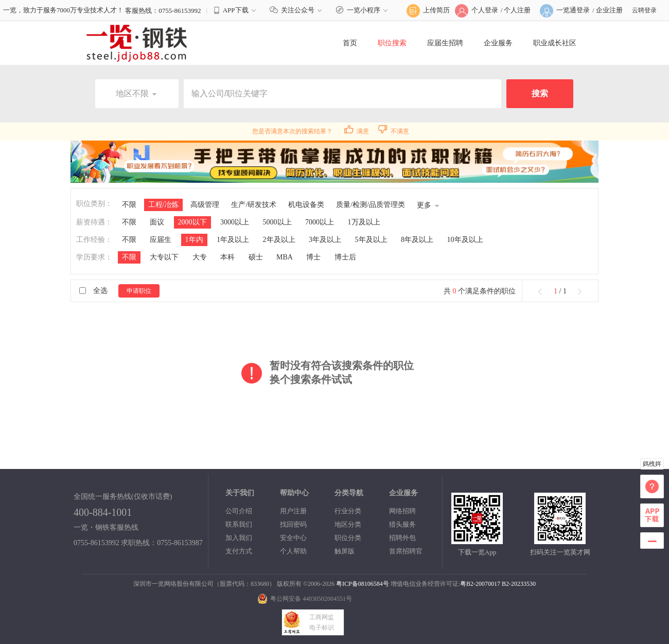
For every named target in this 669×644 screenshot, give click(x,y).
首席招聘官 (406, 551)
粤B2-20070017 (480, 584)
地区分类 (348, 524)
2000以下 (192, 222)
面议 (157, 222)
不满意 (394, 131)
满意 (357, 131)
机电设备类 (306, 205)
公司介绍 (239, 511)
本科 (227, 257)
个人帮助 (293, 551)
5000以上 (277, 222)
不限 (129, 205)
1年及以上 (233, 240)
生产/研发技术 (254, 205)
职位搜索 (392, 43)
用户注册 (293, 511)
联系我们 (239, 524)
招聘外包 (402, 538)
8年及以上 (417, 240)
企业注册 (609, 10)
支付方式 (239, 551)
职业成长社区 (555, 43)
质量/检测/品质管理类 (371, 205)
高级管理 (205, 205)
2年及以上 (279, 240)
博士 (313, 257)
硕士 (256, 257)
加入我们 (239, 538)
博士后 (345, 257)
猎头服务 (402, 524)
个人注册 (517, 10)
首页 (350, 43)
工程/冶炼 (164, 205)
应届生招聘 (445, 43)
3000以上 (235, 222)
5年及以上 (371, 240)
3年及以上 (325, 240)
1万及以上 (364, 222)
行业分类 (348, 511)
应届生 (161, 240)
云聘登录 (644, 10)
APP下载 (236, 10)
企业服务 (498, 43)
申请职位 (139, 291)
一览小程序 (363, 10)
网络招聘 (402, 511)
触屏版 (345, 551)
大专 (200, 257)
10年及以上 (465, 240)
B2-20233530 (519, 584)
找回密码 (293, 524)
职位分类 (348, 538)
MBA (285, 257)
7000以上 (320, 222)
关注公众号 (297, 10)
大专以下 (164, 257)
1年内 (194, 240)
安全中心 (293, 538)
